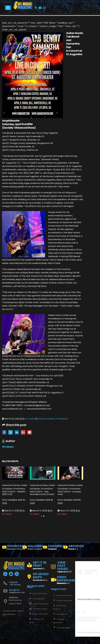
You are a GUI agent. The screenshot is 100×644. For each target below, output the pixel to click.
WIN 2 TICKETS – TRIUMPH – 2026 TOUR (14, 493)
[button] (42, 516)
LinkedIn (17, 432)
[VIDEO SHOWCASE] (62, 579)
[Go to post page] (15, 473)
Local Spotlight (62, 628)
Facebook (4, 432)
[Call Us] (14, 582)
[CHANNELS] (52, 548)
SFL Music (30, 419)
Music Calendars (39, 614)
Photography (37, 599)
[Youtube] (40, 8)
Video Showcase (39, 604)
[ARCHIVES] (72, 548)
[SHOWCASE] (11, 548)
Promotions (62, 419)
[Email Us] (14, 591)
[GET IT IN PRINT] (38, 565)
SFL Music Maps (38, 609)
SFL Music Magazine (86, 632)
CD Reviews (60, 614)
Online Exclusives (46, 419)
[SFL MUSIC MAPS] (38, 576)
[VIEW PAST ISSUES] (62, 566)
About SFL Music (38, 594)
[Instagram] (45, 8)
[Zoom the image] (23, 3)
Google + (23, 432)
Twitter (10, 432)
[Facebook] (36, 8)
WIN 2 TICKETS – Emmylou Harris (69, 493)
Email (29, 432)
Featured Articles (63, 595)
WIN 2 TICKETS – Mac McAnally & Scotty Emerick (42, 493)
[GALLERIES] (32, 548)
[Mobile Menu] (8, 8)
